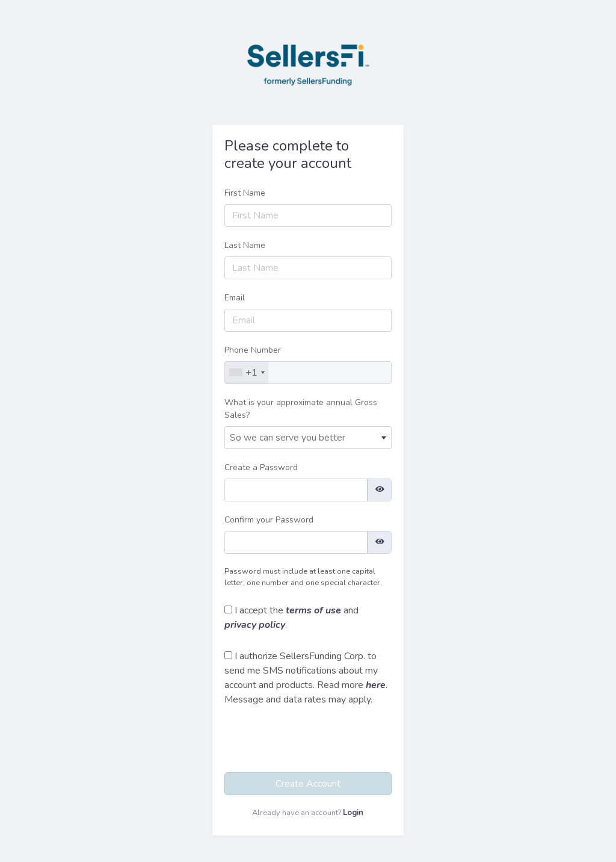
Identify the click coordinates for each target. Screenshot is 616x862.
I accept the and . (291, 618)
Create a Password (261, 467)
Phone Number (253, 350)
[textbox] (308, 438)
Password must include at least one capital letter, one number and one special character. (303, 577)
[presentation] (312, 742)
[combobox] (247, 373)
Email (235, 298)
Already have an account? (308, 813)
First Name (245, 193)
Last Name (245, 245)
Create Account (308, 784)
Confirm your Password (269, 520)
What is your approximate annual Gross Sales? (301, 409)
